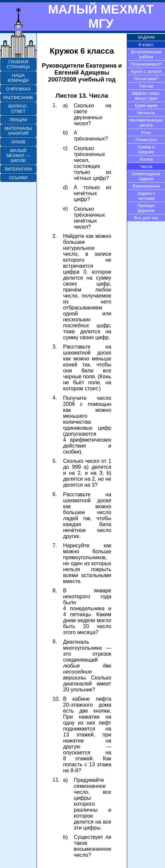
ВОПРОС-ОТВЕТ (18, 109)
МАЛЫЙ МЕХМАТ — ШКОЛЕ (18, 156)
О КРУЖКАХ (18, 89)
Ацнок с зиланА (146, 71)
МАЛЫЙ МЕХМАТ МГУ (101, 16)
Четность (146, 113)
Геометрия (146, 140)
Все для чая (146, 218)
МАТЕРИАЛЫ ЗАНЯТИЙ (18, 131)
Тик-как (146, 86)
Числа (146, 166)
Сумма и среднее (146, 149)
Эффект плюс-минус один (146, 96)
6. (55, 494)
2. (55, 236)
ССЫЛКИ (18, 178)
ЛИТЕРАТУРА (18, 169)
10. (56, 699)
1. (55, 105)
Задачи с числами (146, 196)
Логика (146, 159)
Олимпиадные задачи (146, 176)
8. (55, 591)
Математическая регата (146, 123)
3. (55, 347)
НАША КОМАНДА (18, 78)
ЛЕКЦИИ (18, 120)
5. (55, 461)
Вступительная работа (146, 54)
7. (55, 545)
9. (55, 642)
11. (56, 780)
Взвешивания (146, 186)
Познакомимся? (146, 64)
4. (55, 398)
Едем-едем (146, 106)
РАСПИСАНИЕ (18, 98)
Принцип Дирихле (146, 208)
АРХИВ (18, 142)
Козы (146, 132)
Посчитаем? (146, 79)
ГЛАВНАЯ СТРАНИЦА (18, 64)
